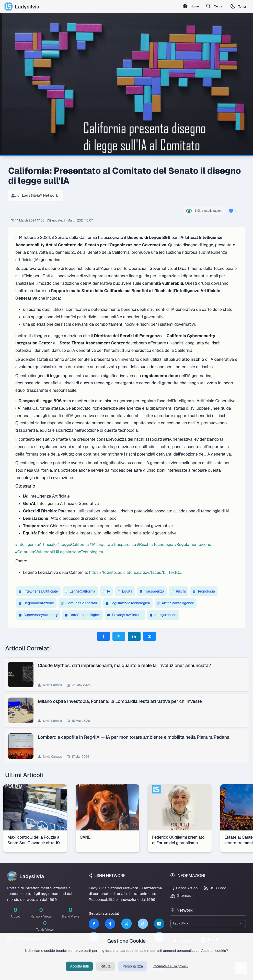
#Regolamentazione (193, 545)
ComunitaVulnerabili (80, 603)
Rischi (179, 591)
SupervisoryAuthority (38, 615)
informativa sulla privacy (170, 973)
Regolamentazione (36, 603)
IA (106, 591)
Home (183, 7)
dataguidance (163, 615)
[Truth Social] (159, 937)
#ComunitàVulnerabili (35, 552)
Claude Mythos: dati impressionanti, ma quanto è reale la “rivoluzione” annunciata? (125, 665)
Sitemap (181, 895)
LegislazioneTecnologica (128, 603)
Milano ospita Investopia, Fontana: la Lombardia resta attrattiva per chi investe (121, 701)
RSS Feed (215, 888)
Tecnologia (204, 591)
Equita (125, 591)
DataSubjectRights (83, 615)
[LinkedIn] (159, 924)
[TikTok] (143, 924)
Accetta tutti (79, 973)
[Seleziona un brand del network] (208, 924)
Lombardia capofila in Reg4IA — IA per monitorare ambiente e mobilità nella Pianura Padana (135, 737)
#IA (93, 545)
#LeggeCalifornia (73, 545)
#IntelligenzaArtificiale (36, 545)
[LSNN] (94, 937)
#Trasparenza (124, 545)
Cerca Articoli (185, 888)
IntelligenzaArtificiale (38, 591)
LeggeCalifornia (80, 591)
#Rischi (144, 545)
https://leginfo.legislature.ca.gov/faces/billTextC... (135, 572)
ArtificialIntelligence (176, 603)
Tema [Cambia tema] (237, 7)
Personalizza (133, 973)
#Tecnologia (163, 545)
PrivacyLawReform (125, 615)
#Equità (103, 545)
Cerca (210, 7)
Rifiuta (106, 973)
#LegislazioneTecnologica (80, 552)
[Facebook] (94, 924)
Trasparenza (152, 591)
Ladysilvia (22, 6)
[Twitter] (126, 924)
